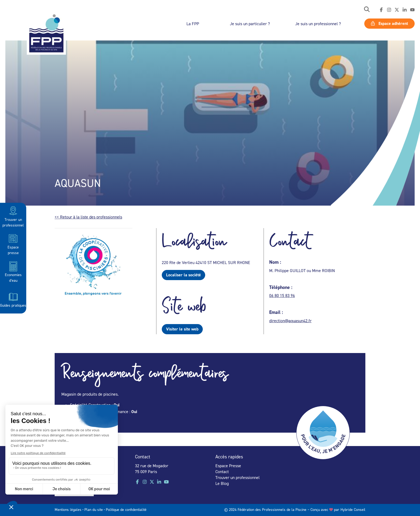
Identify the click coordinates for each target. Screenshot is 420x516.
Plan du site (94, 509)
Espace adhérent (389, 23)
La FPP (193, 24)
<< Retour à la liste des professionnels (88, 217)
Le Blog (222, 483)
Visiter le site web (182, 329)
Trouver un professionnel (13, 216)
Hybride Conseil (353, 509)
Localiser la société (183, 275)
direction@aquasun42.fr (290, 321)
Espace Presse (228, 466)
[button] (367, 10)
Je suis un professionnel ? (318, 24)
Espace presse (13, 244)
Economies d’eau (13, 272)
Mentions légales (68, 509)
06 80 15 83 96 (282, 295)
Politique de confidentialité (126, 509)
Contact (222, 472)
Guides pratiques (13, 299)
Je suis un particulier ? (250, 24)
